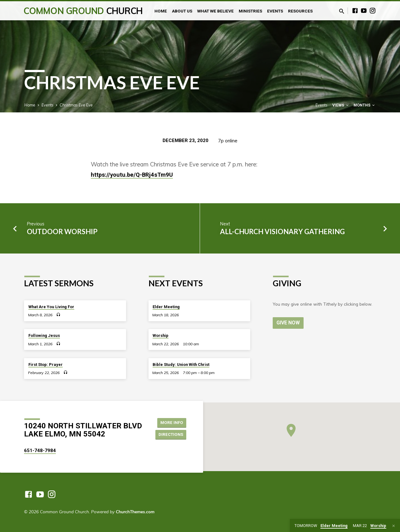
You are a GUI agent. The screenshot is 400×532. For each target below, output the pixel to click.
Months (365, 105)
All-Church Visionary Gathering (282, 232)
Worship (161, 335)
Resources (300, 11)
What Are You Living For (51, 307)
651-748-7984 (40, 451)
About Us (182, 11)
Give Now (289, 323)
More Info (171, 422)
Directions (170, 435)
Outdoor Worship (62, 232)
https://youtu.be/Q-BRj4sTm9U (132, 175)
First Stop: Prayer (46, 365)
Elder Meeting (166, 307)
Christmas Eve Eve (76, 105)
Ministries (250, 11)
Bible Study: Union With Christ (181, 365)
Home (161, 11)
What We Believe (215, 11)
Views (341, 105)
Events (275, 11)
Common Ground (83, 11)
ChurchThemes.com (135, 512)
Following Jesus (44, 335)
